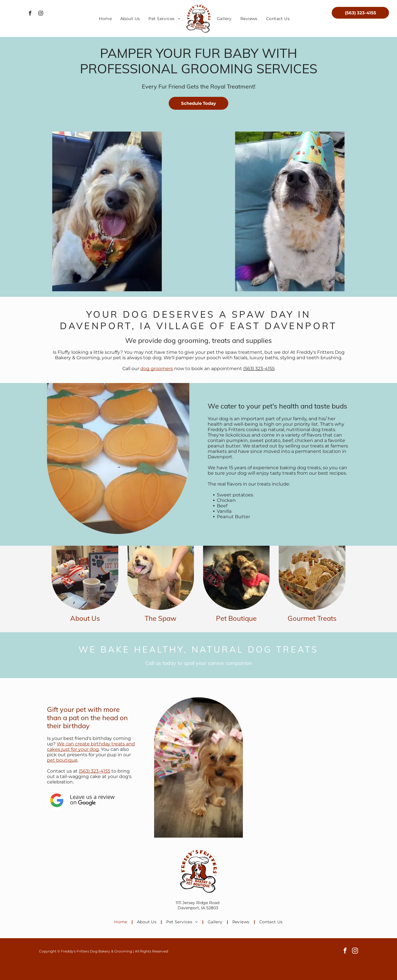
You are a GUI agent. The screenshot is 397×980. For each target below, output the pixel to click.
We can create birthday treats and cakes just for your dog (91, 747)
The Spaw (161, 618)
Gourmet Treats (312, 618)
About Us (85, 618)
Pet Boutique (236, 618)
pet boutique (62, 760)
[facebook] (30, 14)
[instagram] (41, 14)
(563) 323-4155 (259, 369)
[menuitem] (105, 19)
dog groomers (157, 369)
